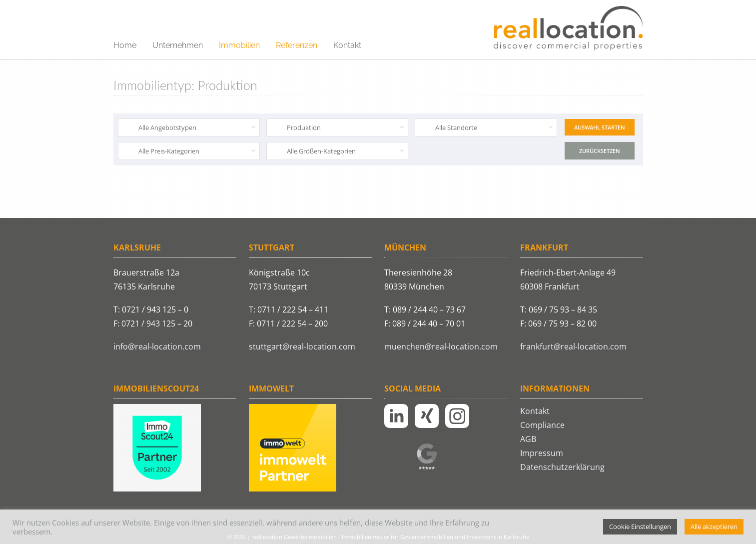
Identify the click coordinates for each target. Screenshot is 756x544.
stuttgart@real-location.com (302, 346)
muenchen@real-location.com (441, 346)
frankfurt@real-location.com (573, 346)
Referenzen (297, 45)
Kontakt (347, 45)
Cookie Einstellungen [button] (640, 526)
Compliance (542, 425)
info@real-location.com (157, 346)
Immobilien (239, 45)
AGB (528, 439)
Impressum (542, 453)
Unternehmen (178, 45)
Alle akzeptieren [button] (714, 526)
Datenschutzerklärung (562, 467)
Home (125, 45)
